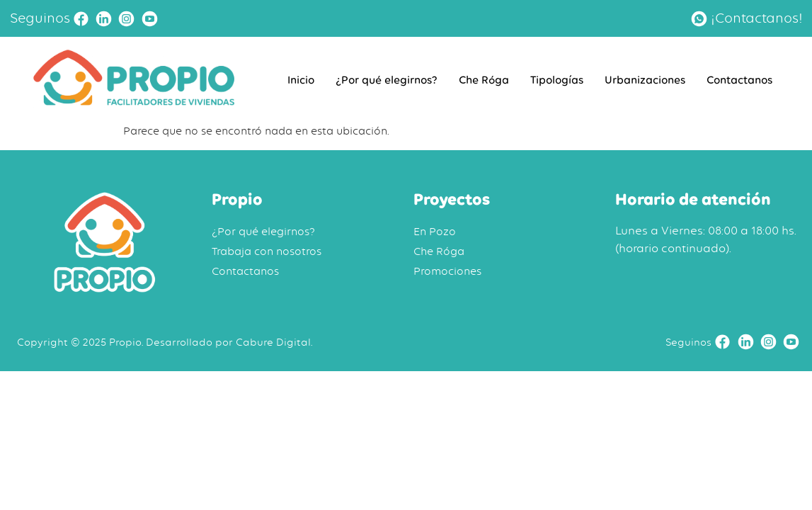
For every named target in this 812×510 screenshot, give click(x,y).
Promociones (447, 271)
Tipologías (557, 80)
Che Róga (484, 80)
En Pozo (435, 232)
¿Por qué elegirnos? (387, 80)
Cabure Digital (273, 342)
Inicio (301, 80)
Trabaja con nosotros (267, 251)
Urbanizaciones (645, 80)
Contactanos (739, 80)
